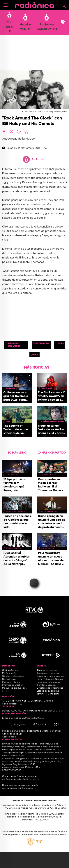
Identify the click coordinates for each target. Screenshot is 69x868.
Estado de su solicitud (48, 691)
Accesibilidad (9, 737)
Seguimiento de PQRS (24, 765)
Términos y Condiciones (49, 694)
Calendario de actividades (51, 676)
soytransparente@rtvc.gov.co (18, 788)
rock (36, 355)
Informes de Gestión (13, 685)
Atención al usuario (47, 670)
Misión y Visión (9, 673)
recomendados (13, 548)
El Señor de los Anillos (52, 422)
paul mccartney (48, 548)
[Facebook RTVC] (39, 725)
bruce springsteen (49, 511)
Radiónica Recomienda (14, 345)
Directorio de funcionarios (50, 688)
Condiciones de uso (12, 734)
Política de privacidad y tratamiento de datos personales (32, 731)
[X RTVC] (56, 725)
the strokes (46, 388)
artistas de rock (48, 475)
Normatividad (9, 679)
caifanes (10, 388)
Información (42, 343)
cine (8, 422)
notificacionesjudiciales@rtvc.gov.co (21, 779)
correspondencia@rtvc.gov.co (18, 753)
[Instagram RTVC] (17, 725)
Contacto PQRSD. (17, 756)
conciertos (11, 475)
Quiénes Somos (10, 670)
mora (61, 343)
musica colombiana (15, 511)
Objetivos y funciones (13, 676)
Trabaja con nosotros (48, 673)
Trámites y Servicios (47, 685)
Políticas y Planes (11, 682)
